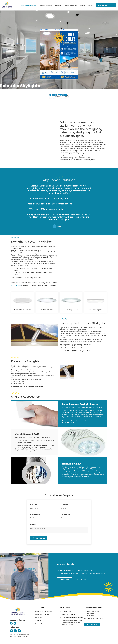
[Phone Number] (74, 518)
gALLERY (59, 226)
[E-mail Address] (44, 518)
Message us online (68, 614)
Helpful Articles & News (71, 5)
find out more (90, 623)
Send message (38, 538)
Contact (91, 5)
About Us (83, 5)
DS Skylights (16, 285)
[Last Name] (74, 508)
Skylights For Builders (46, 5)
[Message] (59, 530)
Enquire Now (62, 578)
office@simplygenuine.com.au (72, 618)
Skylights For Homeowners (29, 5)
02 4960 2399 (67, 611)
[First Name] (44, 508)
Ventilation (58, 5)
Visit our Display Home (104, 4)
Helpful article (39, 624)
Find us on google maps (95, 618)
